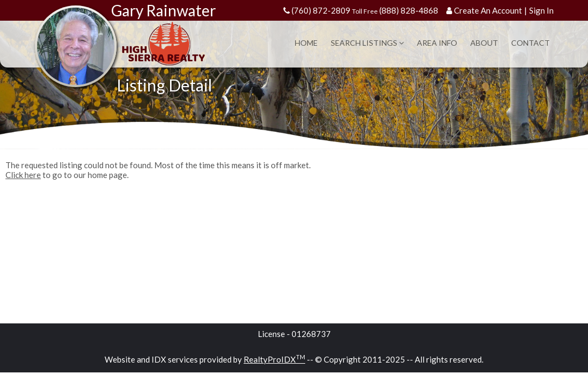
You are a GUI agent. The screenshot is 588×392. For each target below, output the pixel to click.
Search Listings (367, 43)
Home (306, 43)
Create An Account (488, 10)
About (484, 43)
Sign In (541, 10)
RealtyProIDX (274, 359)
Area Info (437, 43)
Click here (23, 175)
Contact (531, 43)
